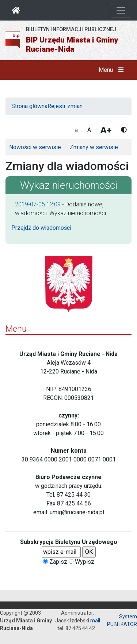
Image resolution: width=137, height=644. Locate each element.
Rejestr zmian (65, 106)
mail (95, 621)
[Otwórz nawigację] (121, 10)
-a (75, 130)
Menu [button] (113, 70)
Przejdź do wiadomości (41, 228)
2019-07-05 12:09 (38, 204)
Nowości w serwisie (35, 147)
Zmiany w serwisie (94, 147)
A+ (106, 130)
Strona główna (29, 106)
